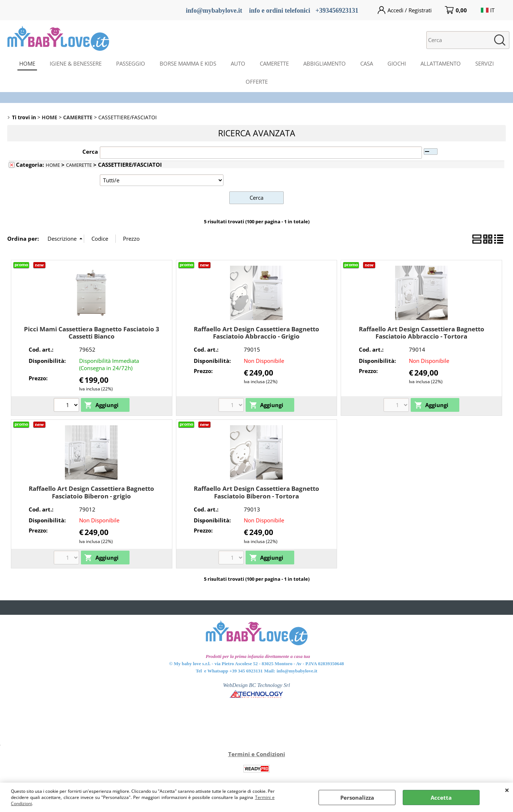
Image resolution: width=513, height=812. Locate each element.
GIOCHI (397, 63)
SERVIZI (485, 63)
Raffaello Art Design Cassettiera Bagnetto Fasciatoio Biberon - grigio (91, 492)
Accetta (441, 797)
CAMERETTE (274, 63)
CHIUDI (507, 790)
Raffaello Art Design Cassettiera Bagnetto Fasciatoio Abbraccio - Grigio (256, 332)
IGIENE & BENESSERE (76, 63)
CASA (367, 63)
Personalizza (357, 797)
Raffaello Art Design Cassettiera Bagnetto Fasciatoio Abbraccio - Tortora (422, 332)
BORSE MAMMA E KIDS (188, 63)
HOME (27, 63)
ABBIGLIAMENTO (325, 63)
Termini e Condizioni (257, 754)
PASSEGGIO (131, 63)
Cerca (90, 152)
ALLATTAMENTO (441, 63)
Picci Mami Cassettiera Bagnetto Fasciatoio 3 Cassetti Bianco (92, 332)
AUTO (238, 63)
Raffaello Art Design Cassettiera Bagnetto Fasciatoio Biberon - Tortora (256, 492)
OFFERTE (257, 82)
